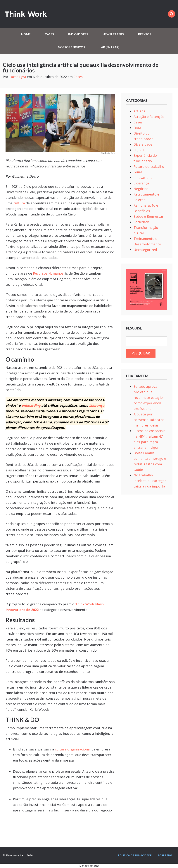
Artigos (139, 111)
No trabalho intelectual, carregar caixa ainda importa (150, 481)
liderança (97, 405)
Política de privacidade (135, 855)
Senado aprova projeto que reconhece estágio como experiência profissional (148, 398)
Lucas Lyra (18, 77)
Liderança (141, 183)
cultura (19, 203)
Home (26, 34)
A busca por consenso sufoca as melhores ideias (149, 420)
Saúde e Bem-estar (148, 216)
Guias (138, 172)
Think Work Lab (26, 14)
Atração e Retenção (149, 117)
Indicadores (78, 34)
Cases (49, 34)
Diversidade (143, 144)
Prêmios (145, 34)
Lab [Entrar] (109, 47)
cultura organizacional (73, 749)
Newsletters (113, 34)
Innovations (143, 178)
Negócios (141, 189)
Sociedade (142, 222)
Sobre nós (165, 855)
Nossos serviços (71, 47)
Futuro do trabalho (149, 167)
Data (137, 128)
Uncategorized (145, 250)
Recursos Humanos (48, 273)
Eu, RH (139, 150)
